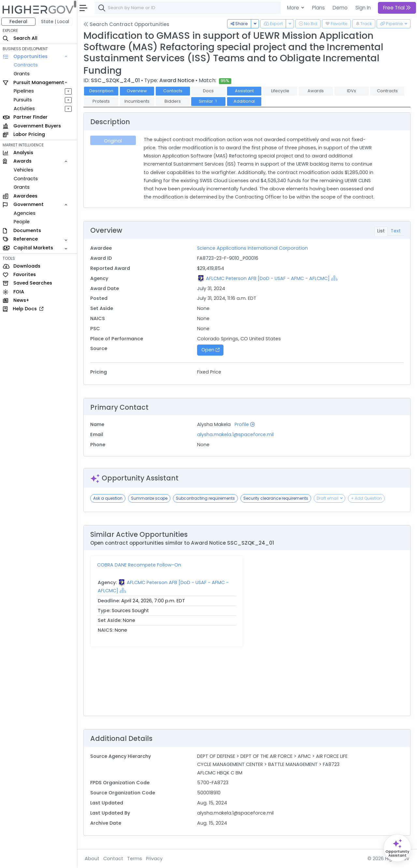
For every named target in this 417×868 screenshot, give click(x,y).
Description (103, 91)
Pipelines (25, 91)
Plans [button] (318, 8)
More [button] (294, 8)
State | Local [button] (57, 22)
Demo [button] (340, 8)
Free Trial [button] (397, 8)
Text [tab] (396, 231)
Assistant (246, 91)
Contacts (174, 91)
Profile (246, 424)
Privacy (156, 859)
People (23, 222)
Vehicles (25, 170)
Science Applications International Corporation (253, 248)
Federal (20, 22)
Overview (138, 91)
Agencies (26, 213)
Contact (115, 859)
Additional (246, 101)
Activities (26, 109)
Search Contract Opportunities (128, 24)
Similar (210, 101)
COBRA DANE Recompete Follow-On (140, 565)
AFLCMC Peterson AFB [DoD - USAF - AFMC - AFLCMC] (269, 278)
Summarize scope (151, 498)
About (93, 859)
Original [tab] (114, 141)
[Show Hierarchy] (335, 278)
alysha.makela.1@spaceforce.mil (236, 434)
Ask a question (109, 498)
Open (211, 350)
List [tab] (381, 231)
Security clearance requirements (277, 498)
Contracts (27, 65)
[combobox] (194, 8)
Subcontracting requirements (207, 498)
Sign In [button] (363, 8)
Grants (23, 74)
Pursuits (24, 100)
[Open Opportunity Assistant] (397, 848)
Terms (136, 859)
